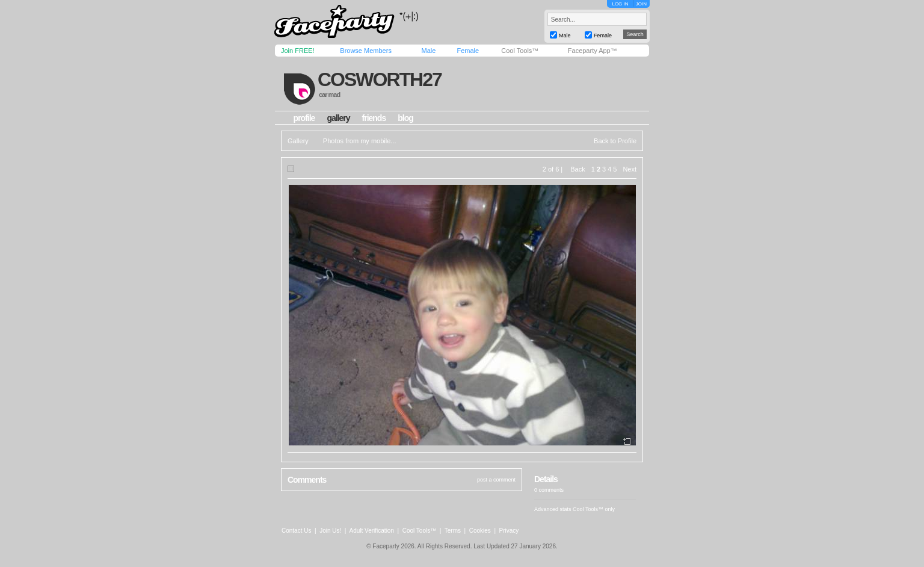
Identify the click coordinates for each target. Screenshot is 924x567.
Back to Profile (615, 141)
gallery (338, 118)
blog (405, 118)
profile (304, 118)
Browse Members (366, 51)
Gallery (298, 141)
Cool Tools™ (520, 51)
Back (577, 169)
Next (630, 169)
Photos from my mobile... (360, 141)
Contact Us (296, 531)
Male (428, 51)
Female (468, 51)
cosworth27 (380, 79)
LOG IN (620, 4)
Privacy (509, 531)
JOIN (641, 4)
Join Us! (330, 531)
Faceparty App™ (593, 51)
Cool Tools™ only (594, 509)
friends (374, 118)
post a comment (496, 480)
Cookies (480, 531)
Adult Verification (371, 531)
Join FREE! (298, 51)
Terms (453, 531)
